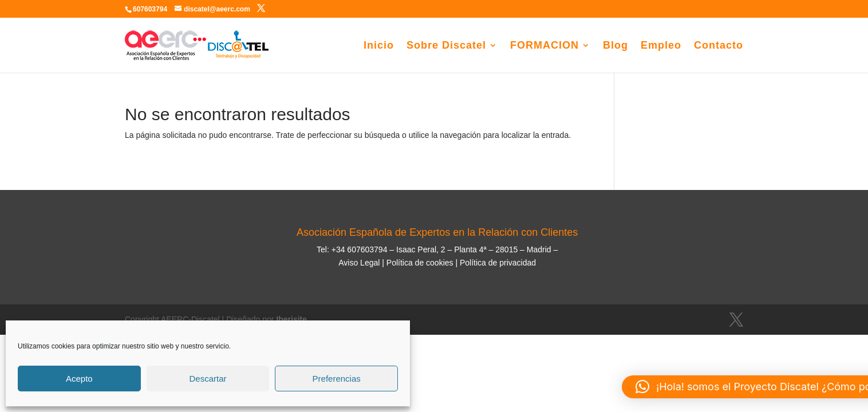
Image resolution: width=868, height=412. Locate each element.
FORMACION (545, 46)
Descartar (208, 379)
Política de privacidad (498, 263)
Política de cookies (419, 263)
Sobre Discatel (446, 46)
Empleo (661, 46)
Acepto (79, 379)
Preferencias (337, 379)
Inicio (379, 46)
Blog (616, 46)
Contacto (719, 46)
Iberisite (291, 319)
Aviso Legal (359, 263)
